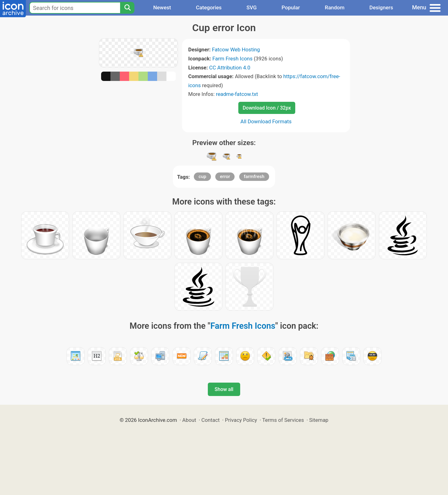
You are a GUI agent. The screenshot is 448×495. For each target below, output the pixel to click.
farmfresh (254, 177)
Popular (291, 7)
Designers (381, 7)
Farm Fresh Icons (233, 59)
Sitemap (319, 420)
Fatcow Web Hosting (236, 49)
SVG (252, 7)
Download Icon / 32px (267, 108)
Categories (209, 7)
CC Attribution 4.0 (230, 68)
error (225, 177)
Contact (210, 420)
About (189, 420)
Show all (224, 389)
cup (202, 177)
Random (335, 7)
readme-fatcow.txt (237, 94)
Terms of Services (283, 420)
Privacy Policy (241, 420)
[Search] (127, 8)
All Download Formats (266, 121)
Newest (162, 7)
